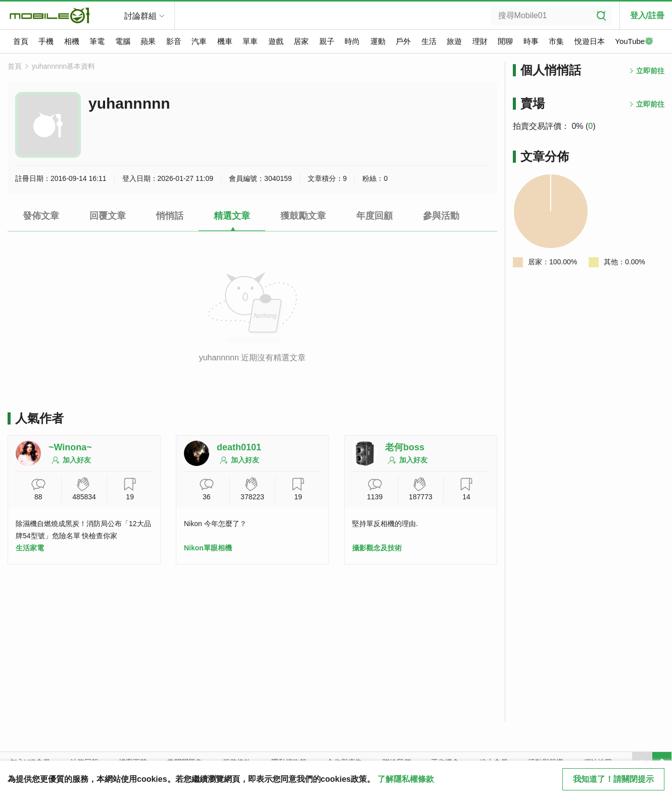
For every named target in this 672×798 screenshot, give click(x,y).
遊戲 (276, 41)
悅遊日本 (590, 41)
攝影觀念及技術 (377, 548)
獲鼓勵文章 (303, 216)
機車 (225, 41)
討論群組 (140, 16)
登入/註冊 (647, 15)
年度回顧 (374, 216)
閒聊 (505, 41)
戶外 (403, 41)
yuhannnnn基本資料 (63, 66)
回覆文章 (108, 216)
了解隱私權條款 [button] (406, 779)
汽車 (199, 41)
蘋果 (148, 41)
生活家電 (30, 548)
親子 (327, 41)
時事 (531, 41)
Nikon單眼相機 (208, 548)
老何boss (405, 447)
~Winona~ (70, 447)
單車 (250, 41)
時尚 (352, 41)
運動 (378, 41)
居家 (301, 41)
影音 (174, 41)
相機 (72, 41)
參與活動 (441, 216)
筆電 (97, 41)
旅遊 (454, 41)
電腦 (123, 41)
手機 (46, 41)
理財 (480, 41)
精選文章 (232, 216)
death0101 (239, 447)
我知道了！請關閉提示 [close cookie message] (613, 779)
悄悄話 (170, 216)
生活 (429, 41)
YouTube (634, 42)
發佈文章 (41, 216)
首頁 (21, 41)
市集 (556, 41)
